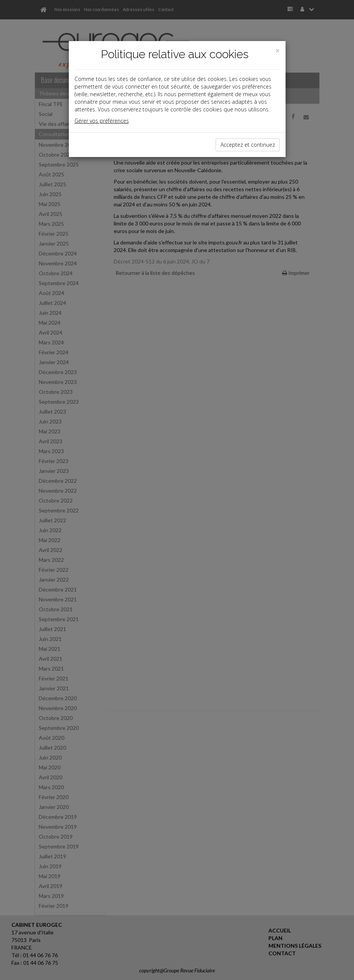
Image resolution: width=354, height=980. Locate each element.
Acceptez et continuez (248, 145)
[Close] (278, 51)
